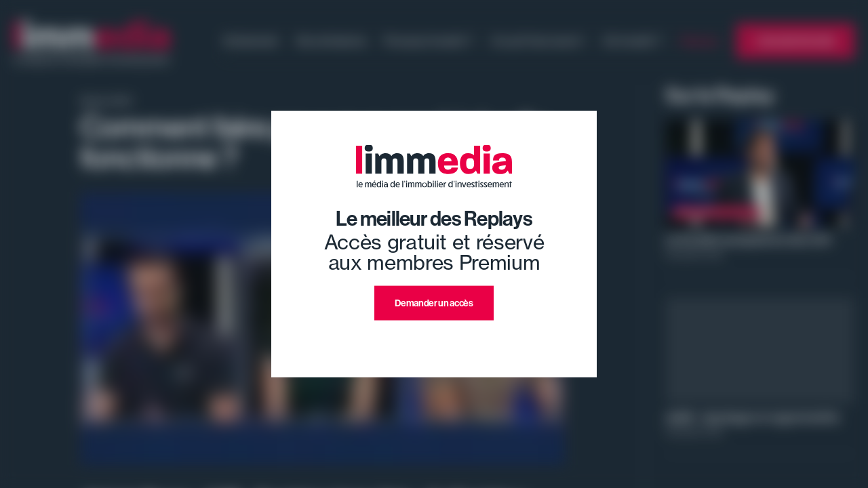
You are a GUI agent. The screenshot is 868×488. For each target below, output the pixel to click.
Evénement (251, 41)
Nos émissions (331, 41)
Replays (699, 41)
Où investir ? (633, 41)
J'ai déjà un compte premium (434, 337)
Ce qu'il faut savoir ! (538, 41)
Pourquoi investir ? (429, 41)
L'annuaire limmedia (795, 41)
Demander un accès (434, 303)
